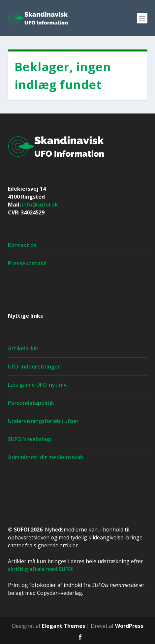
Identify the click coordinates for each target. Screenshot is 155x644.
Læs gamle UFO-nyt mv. (38, 385)
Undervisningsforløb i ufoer (43, 421)
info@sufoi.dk (40, 205)
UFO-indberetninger (34, 367)
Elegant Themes (63, 626)
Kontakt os (22, 245)
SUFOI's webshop (30, 439)
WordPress (129, 626)
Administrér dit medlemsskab (46, 457)
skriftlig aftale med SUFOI (41, 569)
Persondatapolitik (31, 403)
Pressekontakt (27, 263)
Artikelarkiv (23, 348)
